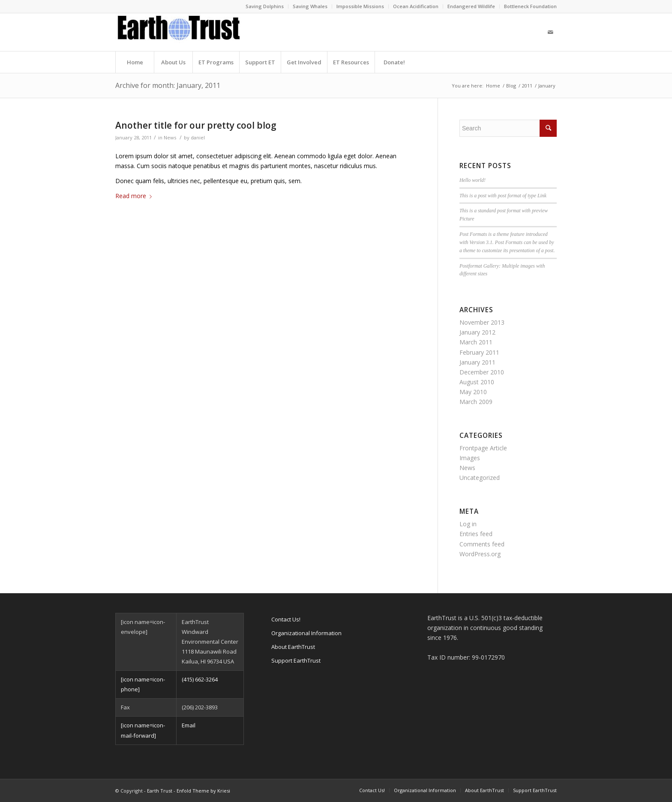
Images (470, 458)
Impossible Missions (360, 6)
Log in (468, 524)
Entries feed (476, 534)
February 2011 (479, 352)
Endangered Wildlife (471, 6)
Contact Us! (286, 619)
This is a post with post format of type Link (503, 196)
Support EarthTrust (296, 660)
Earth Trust (160, 791)
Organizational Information (306, 633)
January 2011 (477, 362)
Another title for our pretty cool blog (196, 125)
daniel (198, 137)
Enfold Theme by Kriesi (203, 791)
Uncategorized (480, 478)
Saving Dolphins (265, 6)
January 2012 (477, 332)
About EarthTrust (293, 647)
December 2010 (482, 372)
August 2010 (477, 382)
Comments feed (482, 544)
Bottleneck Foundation (530, 6)
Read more (135, 196)
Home (493, 86)
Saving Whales (310, 6)
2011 (527, 86)
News (170, 137)
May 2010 (473, 392)
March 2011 (476, 342)
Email (189, 725)
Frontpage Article (483, 448)
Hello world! (472, 180)
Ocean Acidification (416, 6)
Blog (511, 86)
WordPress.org (480, 554)
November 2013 (482, 322)
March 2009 (476, 402)
